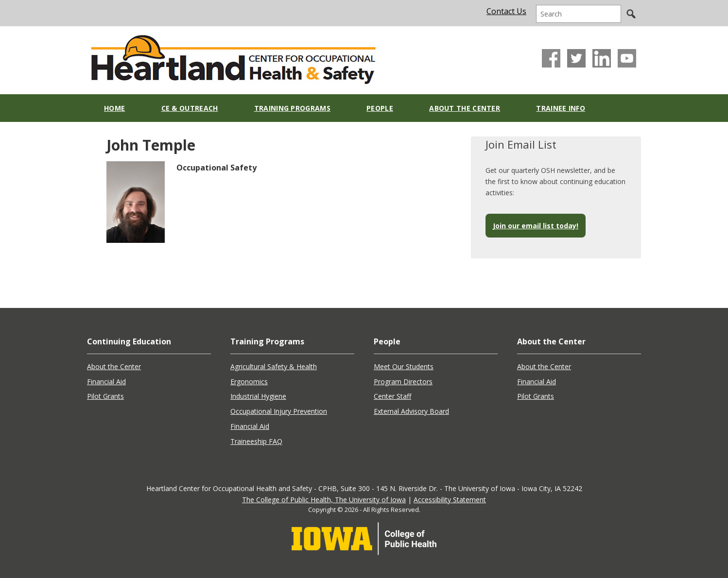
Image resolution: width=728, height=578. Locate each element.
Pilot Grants (105, 396)
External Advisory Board (411, 411)
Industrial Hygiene (258, 396)
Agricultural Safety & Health (274, 366)
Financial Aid (106, 382)
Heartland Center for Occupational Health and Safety (233, 57)
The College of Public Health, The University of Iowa (324, 500)
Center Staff (392, 396)
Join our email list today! (536, 226)
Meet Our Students (404, 366)
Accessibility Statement (450, 500)
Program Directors (403, 382)
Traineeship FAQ (256, 441)
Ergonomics (249, 382)
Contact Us (506, 11)
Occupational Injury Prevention (279, 411)
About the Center (114, 366)
